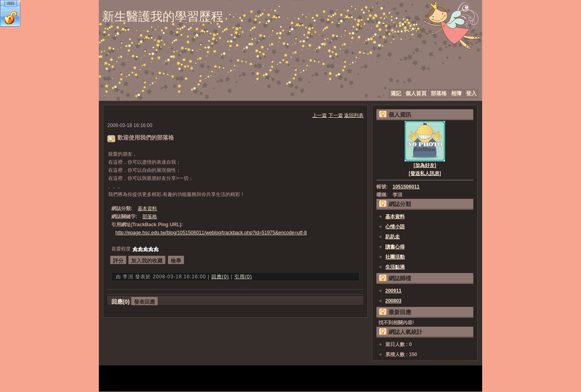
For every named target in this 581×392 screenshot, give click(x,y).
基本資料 (147, 209)
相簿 (456, 93)
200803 (393, 301)
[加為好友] (425, 165)
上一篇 (320, 115)
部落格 (439, 93)
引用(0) (243, 277)
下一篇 (336, 115)
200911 (393, 291)
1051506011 (406, 187)
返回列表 (354, 115)
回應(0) (220, 277)
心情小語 (395, 227)
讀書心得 (395, 247)
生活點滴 (395, 267)
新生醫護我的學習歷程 (163, 16)
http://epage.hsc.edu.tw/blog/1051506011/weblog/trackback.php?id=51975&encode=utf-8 (211, 233)
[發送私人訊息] (425, 173)
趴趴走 (393, 237)
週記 (396, 93)
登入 (471, 93)
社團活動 (395, 257)
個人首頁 (416, 93)
